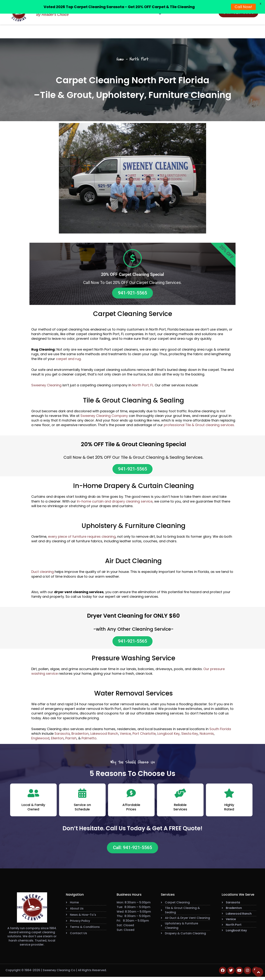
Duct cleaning (43, 573)
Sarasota (62, 736)
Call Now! (243, 7)
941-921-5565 (132, 293)
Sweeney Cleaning (46, 386)
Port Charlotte (144, 736)
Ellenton (57, 741)
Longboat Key (168, 736)
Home (120, 59)
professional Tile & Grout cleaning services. (199, 426)
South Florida (220, 731)
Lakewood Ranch (104, 736)
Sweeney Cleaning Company (104, 416)
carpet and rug (68, 360)
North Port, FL (143, 386)
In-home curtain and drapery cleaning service (115, 503)
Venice (125, 736)
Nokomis (207, 736)
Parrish (71, 741)
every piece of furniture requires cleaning (82, 538)
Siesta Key (190, 736)
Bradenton (80, 736)
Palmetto (89, 741)
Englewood (40, 741)
